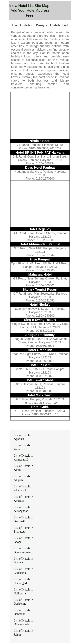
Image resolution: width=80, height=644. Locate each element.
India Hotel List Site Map (29, 6)
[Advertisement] (40, 116)
